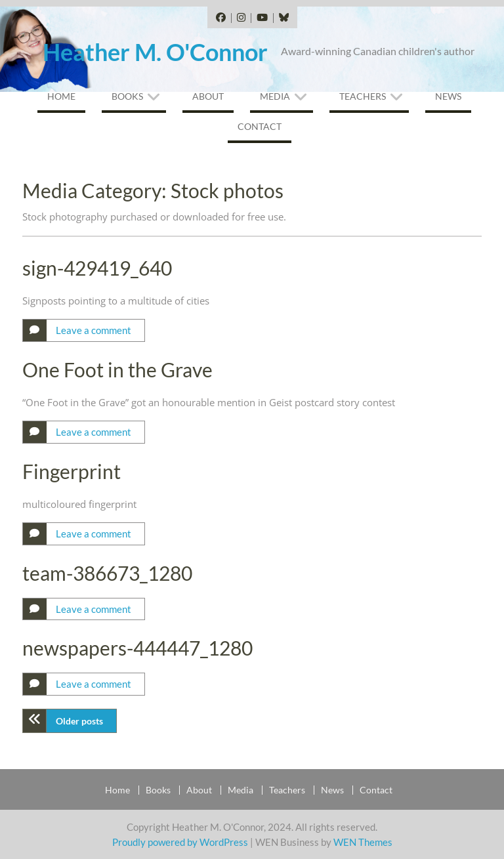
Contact (260, 126)
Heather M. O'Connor (155, 52)
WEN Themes (363, 842)
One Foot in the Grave (117, 369)
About (208, 96)
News (448, 96)
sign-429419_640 (97, 268)
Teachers (363, 96)
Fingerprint (72, 471)
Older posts (79, 721)
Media (275, 96)
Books (127, 96)
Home (61, 96)
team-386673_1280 (107, 573)
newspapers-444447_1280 (137, 648)
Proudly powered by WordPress (180, 842)
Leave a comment (94, 330)
